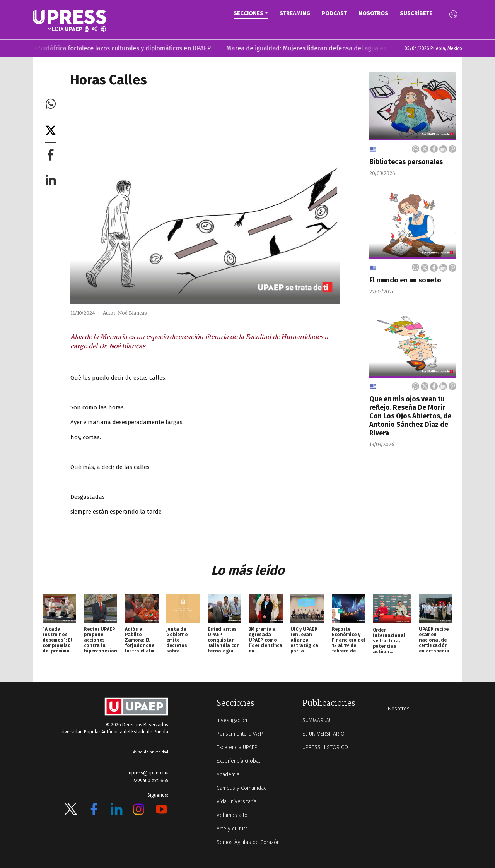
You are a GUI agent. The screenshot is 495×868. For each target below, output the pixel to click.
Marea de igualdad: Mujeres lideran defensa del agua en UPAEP (327, 48)
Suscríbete (416, 13)
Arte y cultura (232, 829)
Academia (228, 775)
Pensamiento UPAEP (240, 734)
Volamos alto (232, 815)
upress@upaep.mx (148, 773)
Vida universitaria (236, 802)
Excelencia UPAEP (237, 747)
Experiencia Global (238, 761)
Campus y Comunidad (242, 788)
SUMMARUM (317, 720)
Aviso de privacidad (151, 752)
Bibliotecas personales (406, 162)
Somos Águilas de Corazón (248, 842)
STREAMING (295, 13)
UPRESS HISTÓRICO (325, 747)
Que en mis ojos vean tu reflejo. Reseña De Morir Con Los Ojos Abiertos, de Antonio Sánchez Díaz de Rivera (410, 416)
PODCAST (334, 13)
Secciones (248, 13)
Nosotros (373, 13)
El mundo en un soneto (405, 280)
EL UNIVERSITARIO (323, 734)
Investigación (232, 720)
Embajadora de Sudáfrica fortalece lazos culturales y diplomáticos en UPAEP (113, 48)
